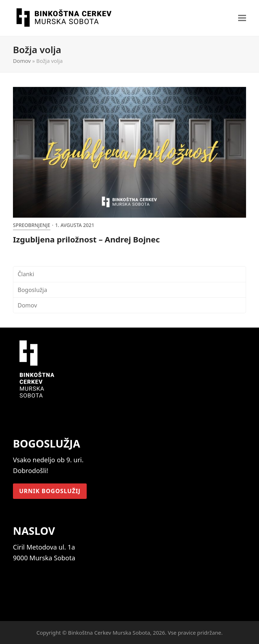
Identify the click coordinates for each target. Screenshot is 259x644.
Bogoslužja (32, 290)
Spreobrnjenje (32, 225)
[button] (242, 18)
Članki (26, 274)
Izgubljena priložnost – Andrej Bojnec (86, 239)
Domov (22, 61)
